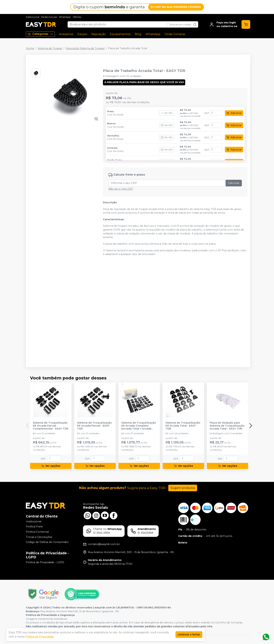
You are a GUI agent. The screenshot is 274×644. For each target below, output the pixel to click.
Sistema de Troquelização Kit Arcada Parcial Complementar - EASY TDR (51, 426)
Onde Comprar (175, 34)
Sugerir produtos (183, 488)
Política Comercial (37, 532)
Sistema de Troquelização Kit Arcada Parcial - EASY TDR (94, 426)
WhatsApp (65, 17)
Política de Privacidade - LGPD (45, 562)
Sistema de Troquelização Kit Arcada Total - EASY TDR (183, 426)
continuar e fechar (189, 634)
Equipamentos (120, 34)
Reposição (99, 34)
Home (30, 48)
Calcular (234, 183)
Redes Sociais (49, 17)
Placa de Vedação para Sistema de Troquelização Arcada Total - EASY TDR (227, 426)
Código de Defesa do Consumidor (47, 542)
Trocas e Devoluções (39, 537)
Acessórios (66, 34)
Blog (138, 34)
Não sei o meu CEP (121, 189)
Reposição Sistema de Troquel (85, 48)
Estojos (82, 34)
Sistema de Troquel (50, 48)
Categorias (40, 34)
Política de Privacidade (40, 637)
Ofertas (77, 17)
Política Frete (34, 527)
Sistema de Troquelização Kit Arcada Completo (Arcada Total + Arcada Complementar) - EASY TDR (139, 426)
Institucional (33, 17)
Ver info (167, 113)
